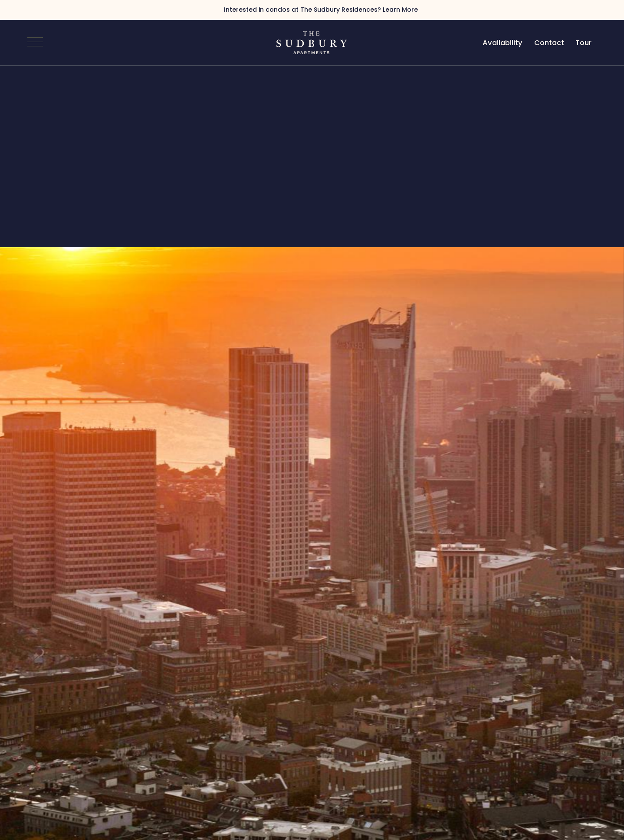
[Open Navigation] (35, 43)
